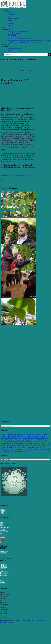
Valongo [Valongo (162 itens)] (18, 449)
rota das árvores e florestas (24, 176)
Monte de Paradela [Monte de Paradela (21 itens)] (42, 438)
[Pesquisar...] (26, 55)
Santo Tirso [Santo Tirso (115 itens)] (11, 447)
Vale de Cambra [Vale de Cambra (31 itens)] (10, 449)
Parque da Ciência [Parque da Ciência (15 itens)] (36, 440)
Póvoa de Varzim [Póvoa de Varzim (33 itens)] (27, 444)
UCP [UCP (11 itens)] (3, 449)
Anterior (24, 70)
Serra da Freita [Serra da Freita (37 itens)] (27, 447)
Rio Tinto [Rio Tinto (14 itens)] (25, 446)
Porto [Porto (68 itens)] (12, 444)
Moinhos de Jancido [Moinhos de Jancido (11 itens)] (28, 438)
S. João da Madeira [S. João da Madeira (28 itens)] (35, 446)
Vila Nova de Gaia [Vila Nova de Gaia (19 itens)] (38, 449)
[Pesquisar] (49, 55)
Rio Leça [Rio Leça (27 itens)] (18, 446)
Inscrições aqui (6, 169)
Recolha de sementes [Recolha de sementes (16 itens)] (8, 446)
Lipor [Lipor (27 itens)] (34, 436)
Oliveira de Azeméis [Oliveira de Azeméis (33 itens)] (18, 440)
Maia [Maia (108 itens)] (38, 436)
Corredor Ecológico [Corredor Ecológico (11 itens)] (17, 434)
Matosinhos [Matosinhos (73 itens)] (17, 438)
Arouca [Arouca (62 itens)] (7, 434)
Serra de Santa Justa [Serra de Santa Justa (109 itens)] (39, 447)
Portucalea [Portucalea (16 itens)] (17, 444)
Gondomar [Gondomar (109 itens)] (17, 436)
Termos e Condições (7, 622)
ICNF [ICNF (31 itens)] (23, 436)
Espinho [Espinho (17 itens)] (30, 434)
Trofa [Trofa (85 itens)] (47, 447)
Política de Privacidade (39, 620)
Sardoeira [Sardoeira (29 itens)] (18, 447)
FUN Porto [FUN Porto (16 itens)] (9, 436)
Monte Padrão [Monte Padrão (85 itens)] (6, 440)
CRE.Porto (23, 620)
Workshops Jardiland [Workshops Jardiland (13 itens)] (21, 451)
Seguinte (31, 70)
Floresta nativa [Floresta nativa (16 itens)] (38, 434)
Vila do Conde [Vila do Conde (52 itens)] (26, 449)
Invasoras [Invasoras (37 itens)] (28, 436)
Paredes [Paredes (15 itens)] (27, 440)
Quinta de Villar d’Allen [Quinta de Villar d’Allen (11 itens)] (41, 444)
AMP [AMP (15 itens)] (3, 434)
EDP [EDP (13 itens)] (25, 434)
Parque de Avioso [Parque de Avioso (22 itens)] (20, 442)
